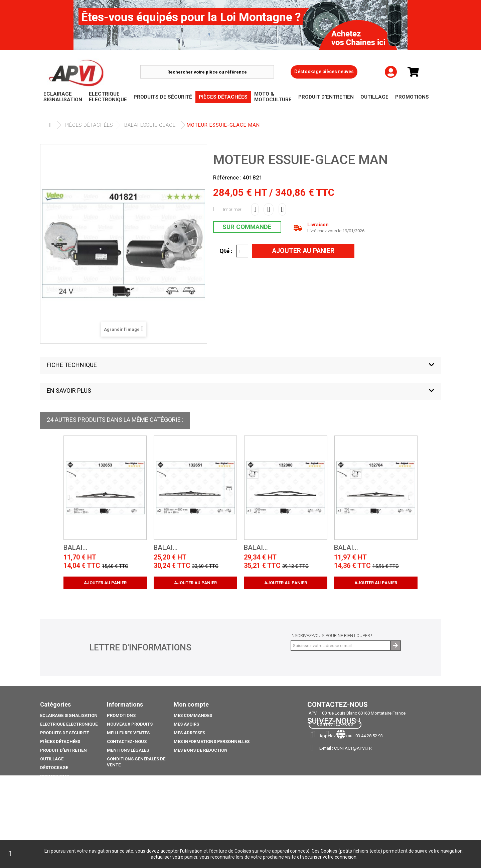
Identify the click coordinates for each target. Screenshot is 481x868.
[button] (240, 365)
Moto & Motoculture (65, 785)
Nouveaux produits (130, 724)
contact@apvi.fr (353, 748)
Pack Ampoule (57, 794)
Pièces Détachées (89, 125)
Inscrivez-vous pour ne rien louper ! (331, 636)
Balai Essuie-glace (150, 125)
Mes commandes (193, 715)
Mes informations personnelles (212, 741)
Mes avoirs (186, 724)
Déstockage (54, 768)
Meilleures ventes (128, 733)
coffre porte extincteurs (70, 826)
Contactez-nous (127, 741)
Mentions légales (128, 750)
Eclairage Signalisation (69, 715)
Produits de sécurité (64, 733)
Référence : (227, 177)
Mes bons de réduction (201, 750)
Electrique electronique (69, 724)
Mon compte (191, 704)
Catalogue (53, 817)
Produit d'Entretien (63, 750)
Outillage (52, 759)
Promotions (54, 776)
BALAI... (75, 548)
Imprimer (232, 209)
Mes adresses (189, 733)
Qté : (226, 251)
